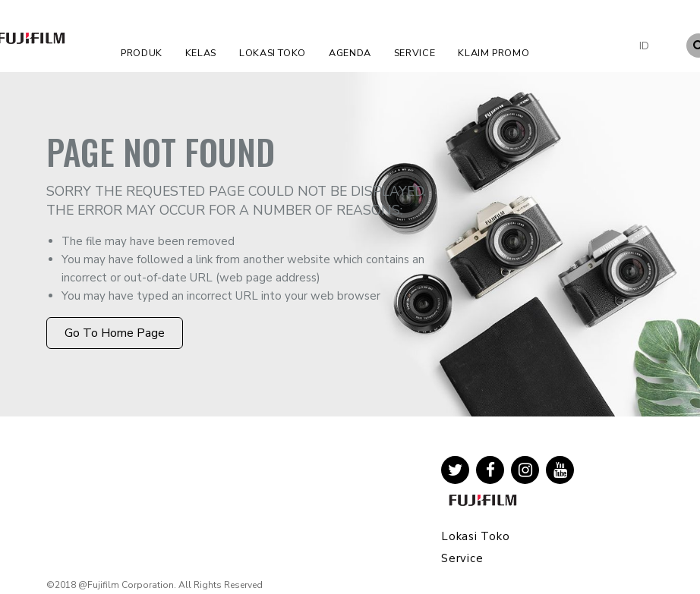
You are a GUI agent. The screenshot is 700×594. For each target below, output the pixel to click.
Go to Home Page (115, 333)
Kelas (201, 53)
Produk (142, 53)
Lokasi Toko (273, 53)
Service (415, 53)
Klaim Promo (493, 53)
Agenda (350, 53)
